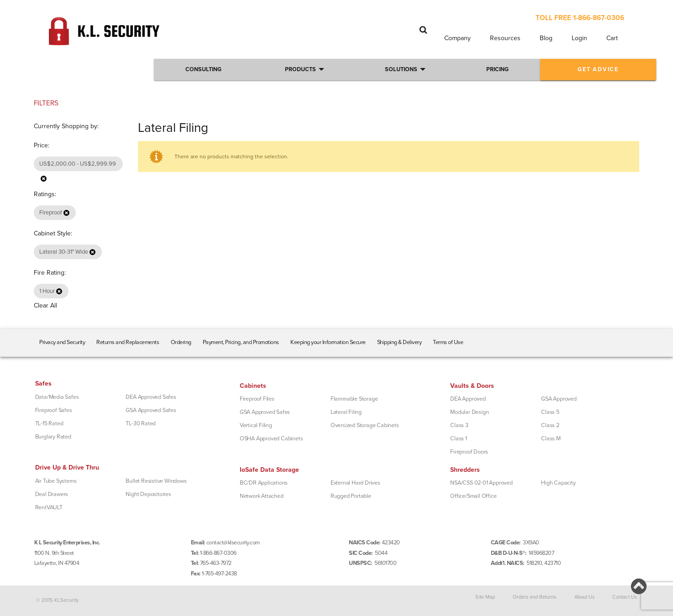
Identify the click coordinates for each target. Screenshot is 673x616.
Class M (551, 439)
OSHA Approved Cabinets (271, 439)
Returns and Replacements (128, 342)
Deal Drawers (52, 494)
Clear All (45, 305)
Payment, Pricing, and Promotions (241, 342)
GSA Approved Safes (151, 410)
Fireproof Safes (54, 410)
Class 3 (459, 425)
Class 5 (550, 412)
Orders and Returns (534, 597)
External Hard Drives (355, 483)
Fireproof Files (257, 399)
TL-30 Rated (141, 423)
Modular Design (469, 412)
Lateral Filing (346, 412)
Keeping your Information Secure (328, 342)
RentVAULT (49, 507)
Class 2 (550, 425)
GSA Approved (559, 399)
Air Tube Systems (56, 481)
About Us (584, 597)
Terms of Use (448, 342)
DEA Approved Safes (151, 397)
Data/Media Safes (57, 397)
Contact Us (625, 597)
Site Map (485, 597)
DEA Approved (468, 399)
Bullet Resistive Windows (156, 481)
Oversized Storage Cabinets (365, 425)
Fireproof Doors (469, 452)
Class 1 (459, 439)
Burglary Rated (53, 437)
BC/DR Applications (264, 483)
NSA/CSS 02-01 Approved (481, 483)
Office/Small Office (473, 496)
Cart (612, 38)
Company (457, 38)
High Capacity (558, 483)
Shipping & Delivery (400, 342)
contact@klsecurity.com (233, 543)
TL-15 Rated (49, 423)
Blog (546, 38)
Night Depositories (148, 494)
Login (579, 38)
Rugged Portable (351, 496)
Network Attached (262, 496)
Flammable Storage (354, 399)
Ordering (181, 342)
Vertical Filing (256, 425)
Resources (505, 38)
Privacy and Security (62, 342)
